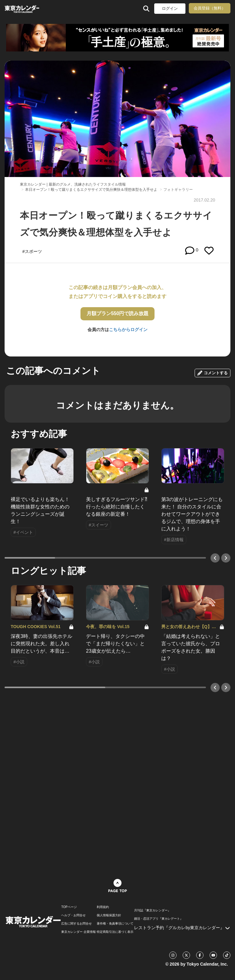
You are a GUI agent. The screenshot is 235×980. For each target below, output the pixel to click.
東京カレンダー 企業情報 (78, 932)
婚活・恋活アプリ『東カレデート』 (159, 919)
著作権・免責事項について (115, 924)
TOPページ (69, 907)
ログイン (170, 8)
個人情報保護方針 (109, 915)
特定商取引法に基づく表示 (115, 932)
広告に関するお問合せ (76, 924)
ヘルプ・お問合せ (73, 915)
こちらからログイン (128, 330)
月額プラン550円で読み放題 (118, 313)
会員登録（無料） (210, 8)
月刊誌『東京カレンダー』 (152, 910)
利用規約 (103, 907)
